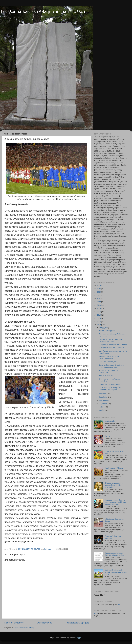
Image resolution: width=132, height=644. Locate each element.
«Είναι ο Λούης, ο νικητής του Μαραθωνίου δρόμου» (110, 389)
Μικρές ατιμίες (110, 421)
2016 (99, 315)
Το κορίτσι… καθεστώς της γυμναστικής (108, 371)
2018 (99, 308)
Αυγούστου (103, 404)
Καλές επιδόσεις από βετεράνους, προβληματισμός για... (111, 366)
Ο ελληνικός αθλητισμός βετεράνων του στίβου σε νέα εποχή (116, 572)
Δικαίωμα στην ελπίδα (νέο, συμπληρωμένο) (109, 357)
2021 (99, 298)
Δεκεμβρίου (104, 328)
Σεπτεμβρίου (104, 400)
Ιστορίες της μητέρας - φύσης (109, 384)
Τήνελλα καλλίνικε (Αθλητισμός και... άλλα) (42, 12)
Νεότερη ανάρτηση (14, 623)
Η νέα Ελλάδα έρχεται (107, 331)
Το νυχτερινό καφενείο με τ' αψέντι (111, 348)
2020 (99, 302)
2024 (99, 289)
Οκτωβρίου (103, 397)
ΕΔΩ (119, 605)
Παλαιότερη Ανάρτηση (77, 623)
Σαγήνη (107, 436)
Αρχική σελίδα (45, 623)
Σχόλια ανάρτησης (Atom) (24, 628)
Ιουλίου (102, 407)
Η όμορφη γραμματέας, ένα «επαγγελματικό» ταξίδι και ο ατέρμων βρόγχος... (115, 502)
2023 (99, 292)
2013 (99, 325)
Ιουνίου (102, 410)
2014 (99, 322)
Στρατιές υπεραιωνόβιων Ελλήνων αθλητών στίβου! (114, 554)
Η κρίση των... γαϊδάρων (114, 468)
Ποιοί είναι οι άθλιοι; (106, 376)
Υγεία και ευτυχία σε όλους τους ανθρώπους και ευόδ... (110, 340)
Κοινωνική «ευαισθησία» (108, 362)
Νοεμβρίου (103, 394)
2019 (99, 305)
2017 (99, 312)
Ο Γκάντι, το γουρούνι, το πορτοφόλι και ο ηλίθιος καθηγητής (114, 485)
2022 (99, 295)
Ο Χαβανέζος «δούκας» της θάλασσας (113, 345)
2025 (99, 285)
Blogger (78, 638)
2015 (99, 318)
